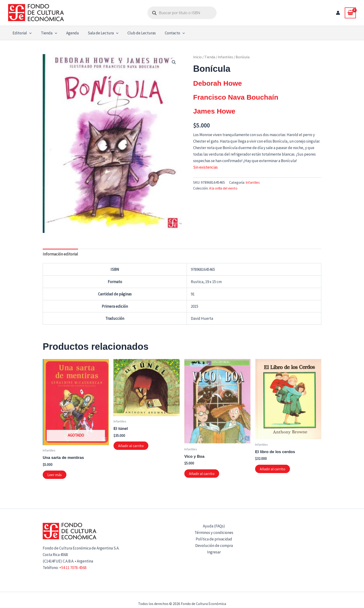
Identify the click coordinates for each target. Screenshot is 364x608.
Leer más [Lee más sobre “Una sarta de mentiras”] (55, 475)
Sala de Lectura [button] (99, 33)
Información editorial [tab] (60, 254)
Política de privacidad (214, 539)
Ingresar (214, 552)
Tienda (210, 57)
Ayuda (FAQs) (214, 526)
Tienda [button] (47, 33)
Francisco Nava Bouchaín (236, 97)
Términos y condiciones (214, 533)
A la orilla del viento (223, 188)
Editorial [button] (22, 33)
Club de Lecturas (136, 33)
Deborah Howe (218, 83)
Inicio (197, 57)
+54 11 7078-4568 (73, 568)
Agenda (69, 33)
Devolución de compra (214, 546)
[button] (29, 33)
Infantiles (225, 57)
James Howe (214, 111)
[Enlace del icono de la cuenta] (338, 13)
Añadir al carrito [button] (131, 446)
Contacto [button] (169, 33)
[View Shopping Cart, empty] (350, 13)
